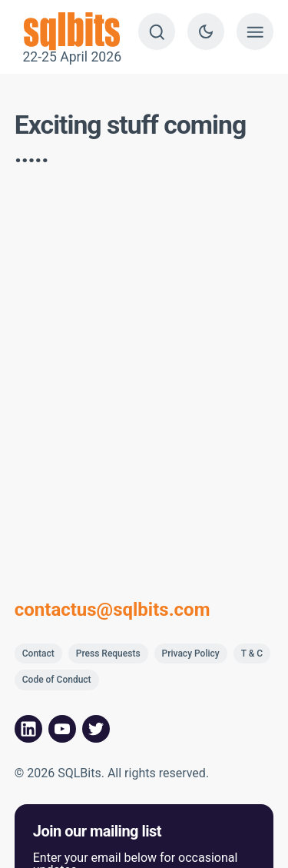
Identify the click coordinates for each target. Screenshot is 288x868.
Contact (38, 653)
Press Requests (108, 653)
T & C (252, 653)
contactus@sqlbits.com (113, 610)
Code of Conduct (57, 680)
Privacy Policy (191, 653)
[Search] (157, 32)
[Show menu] (255, 32)
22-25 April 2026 (72, 32)
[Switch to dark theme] (206, 32)
